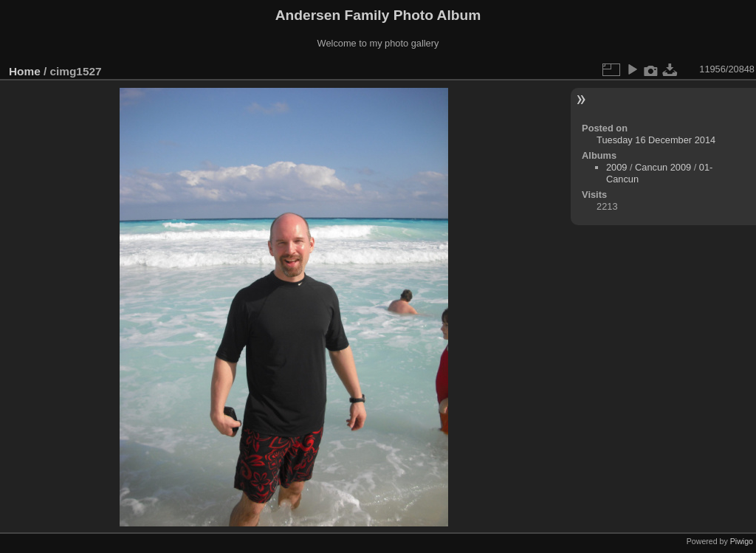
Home (25, 71)
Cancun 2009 (663, 167)
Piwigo (742, 541)
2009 (616, 167)
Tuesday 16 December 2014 (656, 140)
